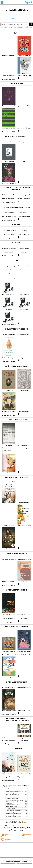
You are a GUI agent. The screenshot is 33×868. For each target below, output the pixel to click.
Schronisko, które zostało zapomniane (14, 817)
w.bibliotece (16, 827)
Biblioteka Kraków (16, 19)
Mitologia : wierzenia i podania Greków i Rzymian (16, 792)
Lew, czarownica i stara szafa (12, 790)
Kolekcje (20, 27)
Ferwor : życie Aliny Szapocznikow (13, 815)
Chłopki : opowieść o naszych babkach (14, 802)
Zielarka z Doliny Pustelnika (12, 806)
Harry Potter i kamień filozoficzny (13, 795)
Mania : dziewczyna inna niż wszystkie (14, 814)
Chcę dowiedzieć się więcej (8, 863)
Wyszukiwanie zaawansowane (9, 27)
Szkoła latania (9, 796)
